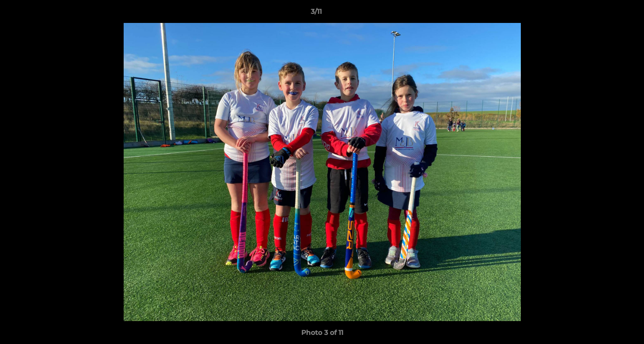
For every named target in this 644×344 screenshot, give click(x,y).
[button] (604, 14)
